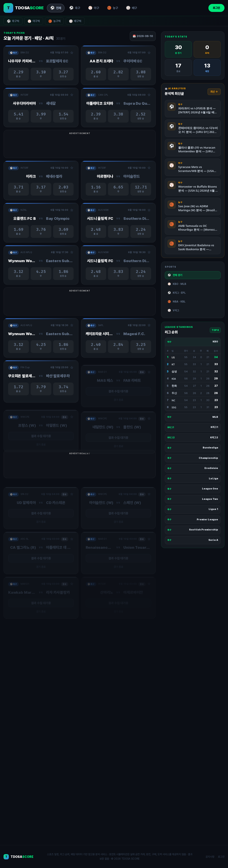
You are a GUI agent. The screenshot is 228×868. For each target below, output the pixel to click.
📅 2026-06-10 (143, 36)
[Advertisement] (114, 146)
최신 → (214, 92)
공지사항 (210, 857)
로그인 (216, 8)
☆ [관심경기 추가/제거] (72, 53)
